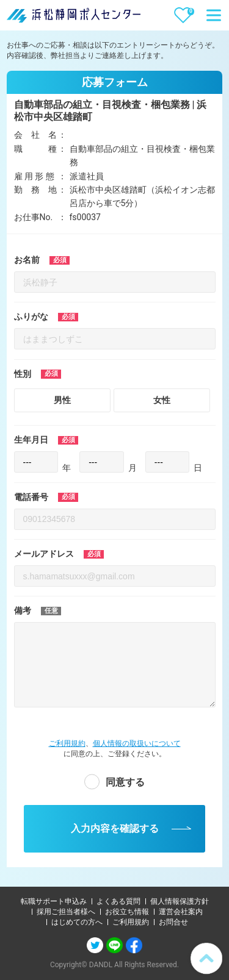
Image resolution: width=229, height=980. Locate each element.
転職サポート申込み (54, 901)
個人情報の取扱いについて (137, 743)
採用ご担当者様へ (66, 912)
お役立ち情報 (127, 912)
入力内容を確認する (115, 828)
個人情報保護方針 (180, 901)
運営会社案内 (181, 912)
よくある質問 (118, 901)
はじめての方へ (77, 922)
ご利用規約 (67, 743)
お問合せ (173, 922)
